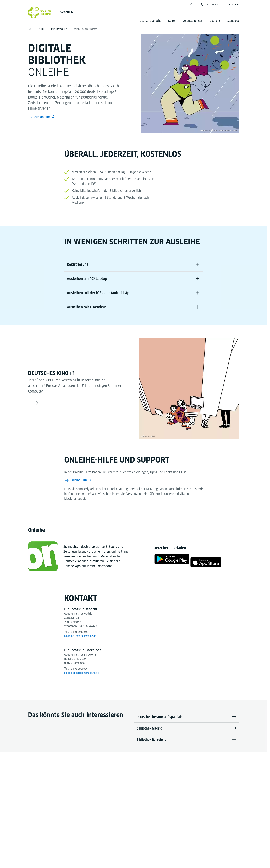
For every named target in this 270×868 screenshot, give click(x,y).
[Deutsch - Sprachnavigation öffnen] (234, 5)
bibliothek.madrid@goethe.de (82, 641)
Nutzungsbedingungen (170, 854)
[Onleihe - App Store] (209, 566)
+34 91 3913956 (80, 637)
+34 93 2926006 (80, 674)
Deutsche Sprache (150, 21)
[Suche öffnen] (192, 5)
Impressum (120, 854)
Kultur (172, 21)
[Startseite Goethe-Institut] (40, 13)
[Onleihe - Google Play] (169, 566)
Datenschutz (141, 854)
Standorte (233, 21)
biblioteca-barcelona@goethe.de (84, 678)
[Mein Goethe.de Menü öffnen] (211, 5)
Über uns (215, 21)
